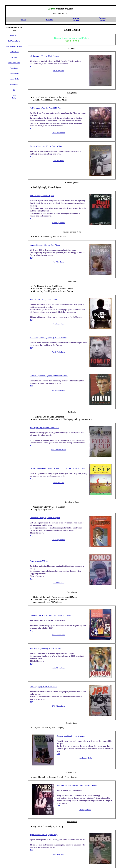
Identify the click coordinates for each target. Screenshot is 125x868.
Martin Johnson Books (59, 668)
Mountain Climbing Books (72, 232)
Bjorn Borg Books (59, 854)
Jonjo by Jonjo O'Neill (39, 561)
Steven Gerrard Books (59, 390)
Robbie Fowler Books (59, 352)
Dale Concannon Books (58, 450)
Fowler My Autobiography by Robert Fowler (48, 337)
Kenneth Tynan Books (59, 223)
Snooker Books (72, 772)
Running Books (72, 723)
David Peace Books (58, 324)
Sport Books (72, 30)
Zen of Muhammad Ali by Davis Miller (46, 146)
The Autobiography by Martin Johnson (46, 648)
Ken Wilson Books (58, 262)
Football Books (72, 281)
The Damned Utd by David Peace (44, 299)
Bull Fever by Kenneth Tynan (42, 196)
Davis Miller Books (59, 161)
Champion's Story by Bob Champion (45, 518)
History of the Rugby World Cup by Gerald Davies (50, 615)
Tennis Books (72, 822)
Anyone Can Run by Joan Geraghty (71, 736)
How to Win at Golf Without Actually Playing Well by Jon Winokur (57, 468)
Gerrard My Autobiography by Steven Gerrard (49, 376)
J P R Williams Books (59, 706)
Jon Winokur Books (59, 483)
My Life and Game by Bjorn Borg (44, 835)
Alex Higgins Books (85, 810)
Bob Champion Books (59, 540)
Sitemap (49, 19)
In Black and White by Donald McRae (45, 108)
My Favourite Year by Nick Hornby (44, 56)
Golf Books (72, 412)
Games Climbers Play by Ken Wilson (45, 245)
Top (31, 66)
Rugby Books (72, 592)
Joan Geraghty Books (85, 758)
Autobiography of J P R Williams (43, 687)
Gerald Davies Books (59, 635)
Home (23, 19)
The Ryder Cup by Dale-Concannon (44, 428)
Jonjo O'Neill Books (59, 583)
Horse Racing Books (72, 502)
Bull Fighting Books (72, 183)
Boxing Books (72, 93)
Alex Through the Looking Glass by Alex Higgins (77, 785)
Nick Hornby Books (59, 71)
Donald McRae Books (59, 133)
